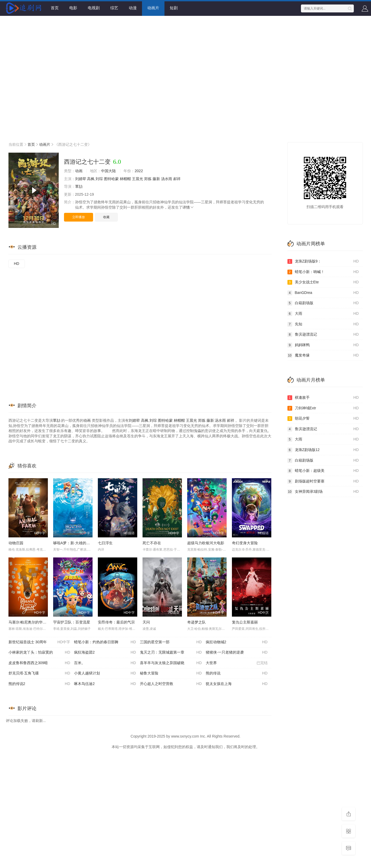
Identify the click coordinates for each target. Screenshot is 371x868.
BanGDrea (323, 293)
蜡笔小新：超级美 (323, 471)
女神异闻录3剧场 (323, 492)
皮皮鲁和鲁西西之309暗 (39, 663)
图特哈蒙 (111, 179)
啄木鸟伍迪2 (105, 684)
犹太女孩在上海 (237, 684)
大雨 (323, 314)
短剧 (174, 8)
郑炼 (148, 179)
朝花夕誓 (323, 419)
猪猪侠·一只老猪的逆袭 (237, 653)
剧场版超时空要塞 (323, 481)
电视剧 (94, 8)
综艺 (114, 8)
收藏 (106, 217)
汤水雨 (167, 179)
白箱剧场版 (323, 303)
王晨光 (138, 179)
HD (17, 264)
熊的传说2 (39, 684)
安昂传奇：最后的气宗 (116, 622)
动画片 (153, 8)
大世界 (237, 663)
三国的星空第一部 (171, 642)
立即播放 (79, 217)
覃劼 (79, 186)
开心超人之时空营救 (171, 684)
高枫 (91, 179)
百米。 (105, 663)
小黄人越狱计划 (105, 673)
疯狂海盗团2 (105, 653)
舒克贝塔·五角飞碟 (39, 673)
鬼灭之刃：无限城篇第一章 (171, 653)
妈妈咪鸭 (323, 345)
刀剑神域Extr (323, 408)
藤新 (156, 179)
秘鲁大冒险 (171, 673)
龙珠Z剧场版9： (323, 261)
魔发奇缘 (323, 355)
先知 (323, 324)
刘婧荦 (81, 179)
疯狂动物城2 (237, 642)
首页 (55, 8)
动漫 (133, 8)
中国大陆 (108, 171)
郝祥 (177, 179)
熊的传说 (237, 673)
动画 (79, 171)
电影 (73, 8)
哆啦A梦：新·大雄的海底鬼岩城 (79, 543)
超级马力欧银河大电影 (206, 543)
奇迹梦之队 (196, 622)
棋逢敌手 (323, 398)
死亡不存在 (152, 543)
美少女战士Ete (323, 282)
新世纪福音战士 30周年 (39, 642)
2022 (139, 171)
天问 (146, 622)
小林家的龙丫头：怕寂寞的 (39, 653)
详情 (188, 207)
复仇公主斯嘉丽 (245, 622)
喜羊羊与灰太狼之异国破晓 (171, 663)
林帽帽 (125, 179)
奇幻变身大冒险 (245, 543)
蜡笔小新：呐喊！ (323, 272)
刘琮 (99, 179)
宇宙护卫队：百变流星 (72, 622)
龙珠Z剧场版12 (323, 450)
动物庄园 (16, 543)
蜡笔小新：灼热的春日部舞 (105, 642)
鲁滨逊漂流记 (323, 335)
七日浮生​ (105, 543)
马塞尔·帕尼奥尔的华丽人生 (31, 622)
